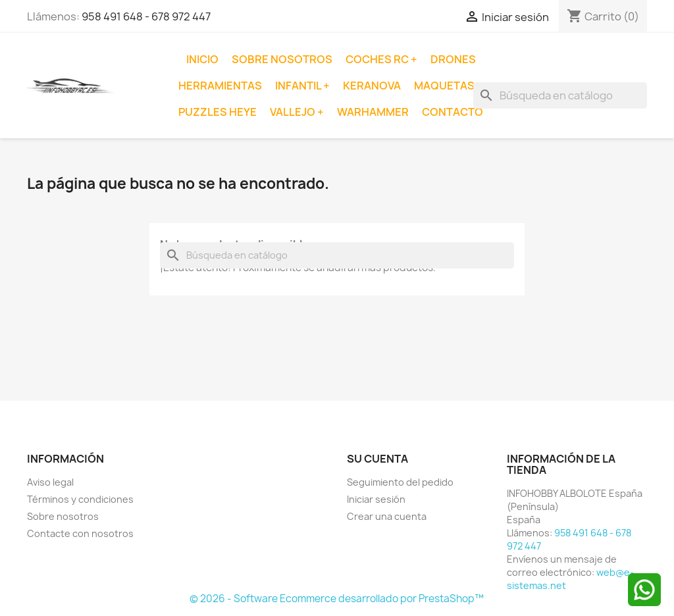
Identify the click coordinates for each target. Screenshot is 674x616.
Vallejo (294, 112)
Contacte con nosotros (80, 533)
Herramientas (220, 86)
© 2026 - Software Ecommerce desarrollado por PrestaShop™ (337, 599)
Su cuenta (377, 459)
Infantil (299, 86)
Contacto (453, 112)
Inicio (202, 59)
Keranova (372, 86)
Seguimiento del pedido (400, 482)
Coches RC (378, 59)
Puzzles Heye (218, 112)
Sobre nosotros (282, 59)
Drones (453, 59)
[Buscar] (560, 95)
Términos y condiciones (80, 499)
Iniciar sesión (376, 499)
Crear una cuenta (387, 516)
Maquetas (445, 86)
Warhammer (373, 112)
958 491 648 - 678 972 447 (146, 16)
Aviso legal (50, 482)
